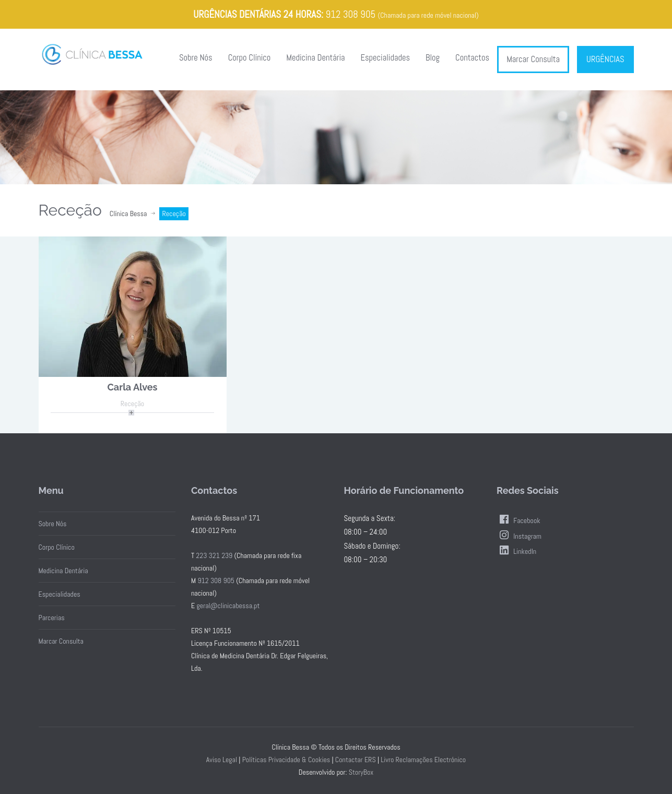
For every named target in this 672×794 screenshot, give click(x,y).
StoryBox (361, 772)
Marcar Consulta (533, 59)
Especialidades (385, 58)
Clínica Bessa (128, 214)
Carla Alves (133, 387)
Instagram (519, 536)
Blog (433, 58)
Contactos (472, 58)
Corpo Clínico (250, 58)
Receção (132, 404)
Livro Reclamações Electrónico (423, 760)
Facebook (518, 520)
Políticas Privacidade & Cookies (286, 760)
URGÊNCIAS (605, 59)
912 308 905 (350, 14)
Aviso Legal (222, 760)
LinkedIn (516, 551)
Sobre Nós (196, 58)
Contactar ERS (356, 760)
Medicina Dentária (315, 58)
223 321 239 (214, 555)
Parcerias (52, 618)
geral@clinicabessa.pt (228, 606)
